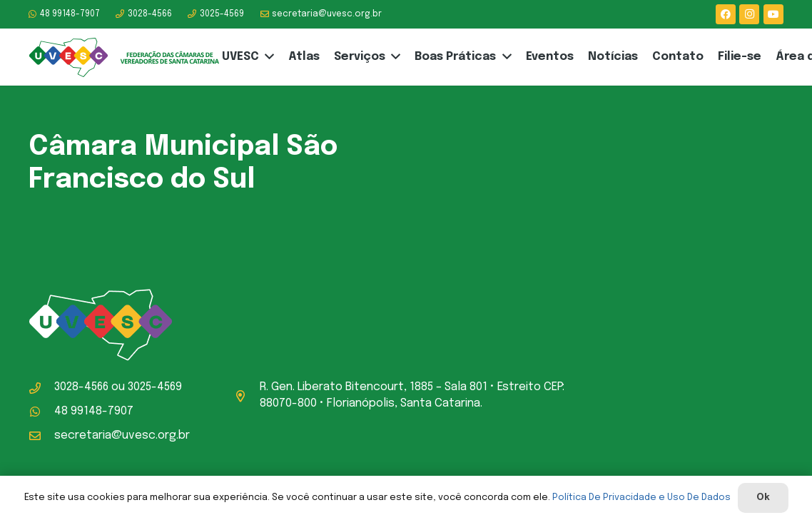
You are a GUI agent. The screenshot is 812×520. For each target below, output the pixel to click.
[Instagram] (749, 14)
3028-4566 (81, 387)
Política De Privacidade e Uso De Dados (641, 498)
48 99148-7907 (94, 411)
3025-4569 (155, 387)
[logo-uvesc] (124, 57)
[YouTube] (773, 14)
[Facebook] (726, 14)
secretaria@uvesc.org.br (122, 435)
